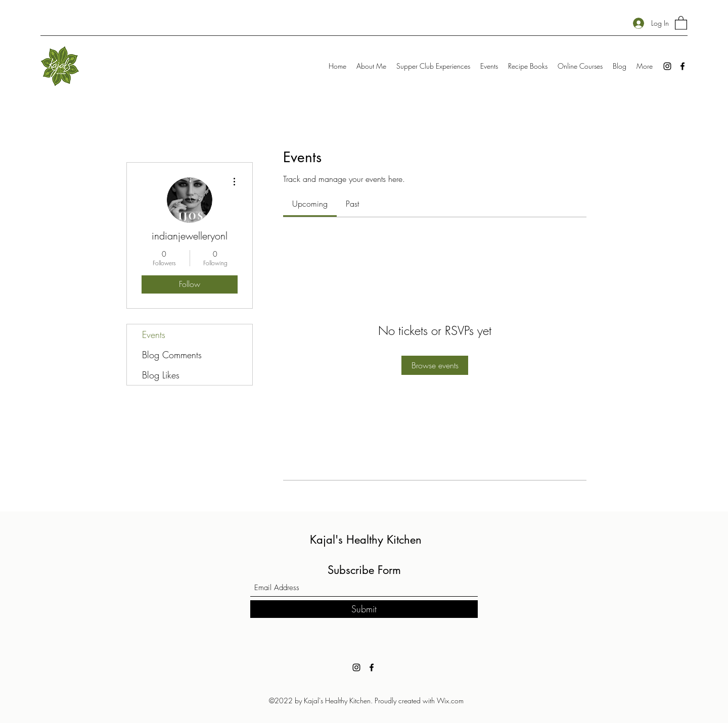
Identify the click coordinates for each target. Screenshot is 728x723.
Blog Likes (161, 375)
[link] (310, 204)
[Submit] (364, 609)
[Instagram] (667, 66)
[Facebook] (682, 66)
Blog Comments (172, 355)
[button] (681, 22)
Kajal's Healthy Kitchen (366, 540)
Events (154, 334)
